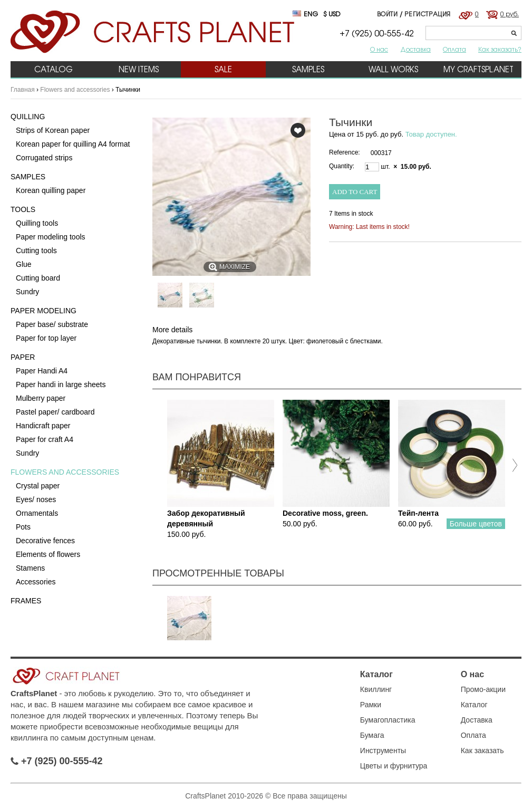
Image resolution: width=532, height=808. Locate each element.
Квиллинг (376, 689)
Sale (223, 69)
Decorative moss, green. (325, 513)
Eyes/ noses (36, 499)
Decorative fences (45, 541)
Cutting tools (36, 251)
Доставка (415, 49)
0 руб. (510, 14)
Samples (308, 69)
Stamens (30, 568)
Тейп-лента (418, 513)
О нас (379, 49)
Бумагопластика (388, 720)
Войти (388, 14)
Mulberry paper (41, 398)
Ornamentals (37, 513)
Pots (23, 527)
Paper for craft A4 (45, 439)
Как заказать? (500, 49)
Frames (26, 601)
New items (139, 69)
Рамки (371, 705)
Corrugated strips (44, 158)
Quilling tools (37, 223)
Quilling (28, 117)
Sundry (27, 292)
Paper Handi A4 (42, 371)
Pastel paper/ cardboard (55, 412)
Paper (23, 357)
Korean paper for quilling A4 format (73, 144)
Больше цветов (476, 524)
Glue (24, 264)
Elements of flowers (48, 554)
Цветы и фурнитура (394, 766)
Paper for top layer (46, 338)
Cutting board (38, 278)
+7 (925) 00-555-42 (57, 761)
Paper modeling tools (51, 237)
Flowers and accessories (75, 90)
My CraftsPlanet (478, 69)
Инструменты (383, 751)
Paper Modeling (43, 311)
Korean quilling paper (51, 190)
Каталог (376, 674)
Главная (23, 90)
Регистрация (428, 14)
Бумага (372, 735)
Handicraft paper (43, 426)
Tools (23, 209)
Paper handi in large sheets (61, 384)
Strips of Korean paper (53, 130)
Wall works (393, 69)
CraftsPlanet (34, 693)
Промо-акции (483, 689)
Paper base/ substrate (52, 324)
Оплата (454, 49)
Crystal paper (38, 486)
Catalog (54, 69)
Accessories (36, 582)
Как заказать (482, 751)
